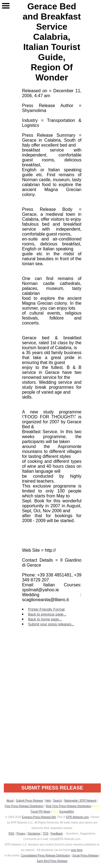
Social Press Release (85, 856)
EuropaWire (67, 812)
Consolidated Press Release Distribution (45, 856)
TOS (46, 834)
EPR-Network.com (77, 817)
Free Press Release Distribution (24, 806)
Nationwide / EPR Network (80, 801)
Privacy (21, 834)
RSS (11, 834)
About (10, 801)
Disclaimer (34, 834)
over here (77, 850)
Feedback (57, 834)
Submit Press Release (30, 801)
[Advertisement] (51, 719)
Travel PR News (40, 812)
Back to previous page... (47, 614)
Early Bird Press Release (52, 861)
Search (58, 801)
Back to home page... (45, 619)
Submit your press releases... (51, 624)
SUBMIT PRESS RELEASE (52, 788)
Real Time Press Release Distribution (68, 806)
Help (48, 801)
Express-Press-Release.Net (39, 817)
